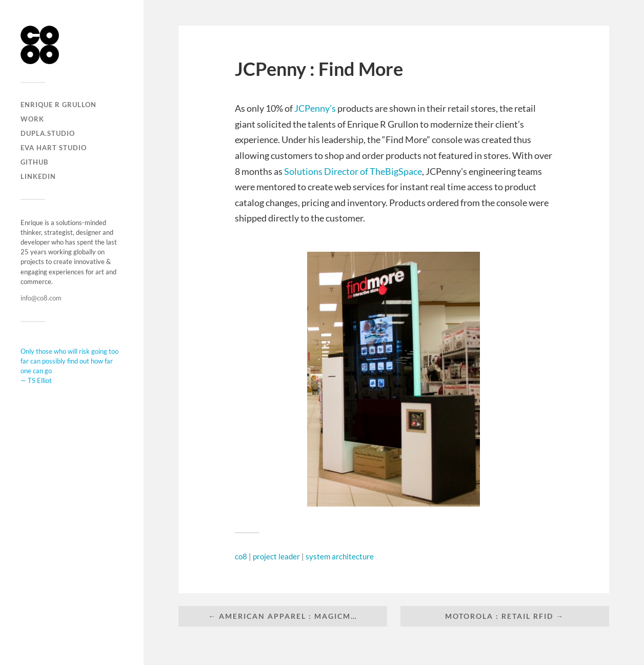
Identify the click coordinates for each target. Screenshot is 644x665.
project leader (276, 556)
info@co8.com (41, 298)
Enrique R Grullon (58, 105)
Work (32, 119)
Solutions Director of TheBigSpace (353, 171)
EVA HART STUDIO (54, 148)
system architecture (340, 556)
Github (34, 162)
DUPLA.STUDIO (48, 133)
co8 (241, 556)
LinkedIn (38, 176)
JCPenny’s (315, 108)
